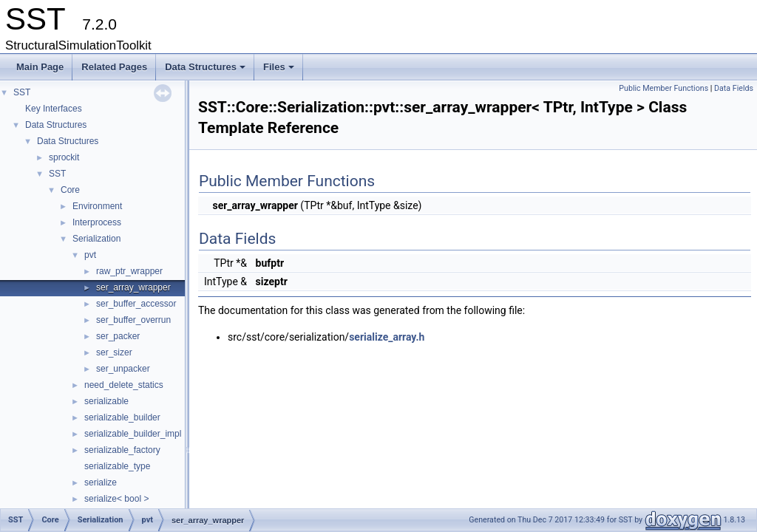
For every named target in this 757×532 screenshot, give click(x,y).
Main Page (40, 67)
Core (70, 190)
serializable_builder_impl (133, 434)
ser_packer (118, 336)
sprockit (64, 157)
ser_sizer (114, 352)
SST (22, 92)
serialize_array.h (387, 337)
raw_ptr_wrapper (129, 271)
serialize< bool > (116, 499)
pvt (90, 255)
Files (280, 71)
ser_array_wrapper (133, 287)
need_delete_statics (124, 385)
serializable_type (117, 466)
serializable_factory (122, 450)
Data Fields (734, 88)
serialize (101, 482)
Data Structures (206, 71)
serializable (106, 401)
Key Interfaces (54, 109)
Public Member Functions (663, 88)
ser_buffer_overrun (133, 320)
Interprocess (97, 222)
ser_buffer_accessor (136, 304)
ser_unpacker (123, 369)
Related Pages (114, 67)
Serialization (96, 239)
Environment (97, 206)
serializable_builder (122, 417)
